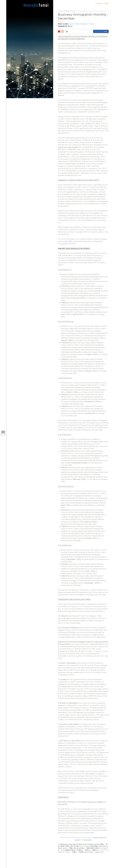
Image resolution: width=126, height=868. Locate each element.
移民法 (70, 26)
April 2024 (68, 241)
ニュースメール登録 (101, 31)
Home (36, 5)
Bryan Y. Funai (88, 24)
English (99, 3)
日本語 (106, 3)
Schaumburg (87, 840)
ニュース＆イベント (67, 11)
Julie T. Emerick (76, 24)
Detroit (101, 837)
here (92, 833)
